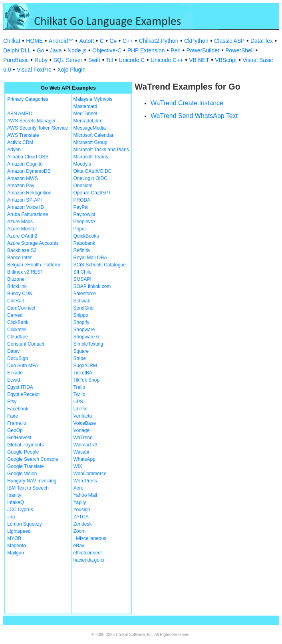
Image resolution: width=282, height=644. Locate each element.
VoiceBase (85, 423)
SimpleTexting (88, 344)
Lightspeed (19, 531)
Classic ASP (229, 41)
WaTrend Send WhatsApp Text (194, 116)
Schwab (82, 301)
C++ (128, 41)
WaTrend (83, 438)
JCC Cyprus (20, 510)
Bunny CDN (20, 294)
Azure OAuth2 (22, 236)
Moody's (82, 164)
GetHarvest (19, 438)
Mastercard (85, 106)
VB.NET (199, 60)
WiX (78, 466)
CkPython (196, 41)
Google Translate (25, 466)
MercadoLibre (88, 121)
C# (113, 41)
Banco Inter (19, 258)
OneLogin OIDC (90, 178)
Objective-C (107, 50)
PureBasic (16, 60)
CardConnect (21, 308)
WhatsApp (84, 459)
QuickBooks (86, 236)
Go (41, 50)
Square (81, 351)
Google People (23, 452)
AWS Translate (23, 135)
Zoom (80, 531)
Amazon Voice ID (26, 207)
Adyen (14, 150)
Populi (80, 229)
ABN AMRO (20, 114)
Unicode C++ (167, 60)
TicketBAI (84, 373)
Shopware (84, 330)
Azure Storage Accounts (33, 243)
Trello (79, 387)
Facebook (18, 409)
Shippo (81, 315)
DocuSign (18, 358)
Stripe (80, 358)
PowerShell (239, 50)
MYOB (14, 538)
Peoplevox (85, 222)
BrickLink (17, 286)
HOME (34, 41)
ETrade (15, 373)
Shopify (81, 322)
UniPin (80, 409)
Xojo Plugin (71, 70)
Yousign (82, 510)
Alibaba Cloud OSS (28, 157)
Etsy (12, 402)
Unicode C (132, 60)
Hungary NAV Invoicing (32, 481)
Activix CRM (20, 142)
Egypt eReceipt (23, 394)
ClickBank (18, 322)
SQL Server (68, 60)
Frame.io (17, 423)
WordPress (85, 481)
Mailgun (16, 553)
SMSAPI (82, 279)
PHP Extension (146, 50)
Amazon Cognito (25, 164)
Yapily (80, 502)
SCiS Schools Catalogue (100, 265)
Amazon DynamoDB (29, 171)
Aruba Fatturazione (28, 214)
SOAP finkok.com (92, 286)
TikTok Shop (87, 380)
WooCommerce (90, 474)
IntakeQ (16, 502)
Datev (13, 351)
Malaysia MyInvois (93, 99)
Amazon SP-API (25, 200)
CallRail (15, 301)
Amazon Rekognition (29, 193)
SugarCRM (85, 366)
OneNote (83, 186)
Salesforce (85, 294)
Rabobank (84, 243)
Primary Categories (28, 99)
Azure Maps (20, 222)
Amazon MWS (23, 178)
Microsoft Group (90, 142)
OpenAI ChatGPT (92, 193)
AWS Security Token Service (38, 128)
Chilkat (12, 41)
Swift (94, 60)
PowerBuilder (203, 50)
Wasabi (81, 452)
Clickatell (17, 330)
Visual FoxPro (34, 70)
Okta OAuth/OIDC (93, 171)
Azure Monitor (22, 229)
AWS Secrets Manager (32, 121)
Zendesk (83, 524)
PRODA (82, 200)
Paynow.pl (84, 214)
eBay (79, 546)
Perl (176, 50)
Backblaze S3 (22, 250)
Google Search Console (33, 459)
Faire (13, 416)
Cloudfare (18, 337)
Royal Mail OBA (90, 258)
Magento (17, 546)
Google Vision (22, 474)
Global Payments (25, 445)
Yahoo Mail (85, 495)
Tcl (109, 60)
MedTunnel (85, 114)
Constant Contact (26, 344)
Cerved (15, 315)
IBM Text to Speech (28, 488)
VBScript (226, 60)
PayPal (81, 207)
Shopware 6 (86, 337)
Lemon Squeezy (25, 524)
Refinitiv (82, 250)
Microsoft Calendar (94, 135)
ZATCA (81, 517)
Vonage (82, 430)
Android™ (61, 41)
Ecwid (14, 380)
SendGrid (84, 308)
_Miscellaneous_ (91, 538)
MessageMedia (90, 128)
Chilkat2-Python (159, 41)
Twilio (79, 394)
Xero (78, 488)
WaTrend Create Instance (187, 103)
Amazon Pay (21, 186)
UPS (78, 402)
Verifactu (83, 416)
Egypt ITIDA (20, 387)
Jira (11, 517)
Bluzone (16, 279)
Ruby (41, 60)
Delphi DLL (17, 50)
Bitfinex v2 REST (25, 272)
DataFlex (262, 41)
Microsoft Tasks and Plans (101, 150)
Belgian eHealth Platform (34, 265)
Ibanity (14, 495)
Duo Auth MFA (23, 366)
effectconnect (88, 553)
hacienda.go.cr (89, 560)
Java (56, 50)
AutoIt (87, 41)
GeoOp (15, 430)
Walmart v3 (85, 445)
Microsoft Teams (91, 157)
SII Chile (82, 272)
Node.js (77, 50)
